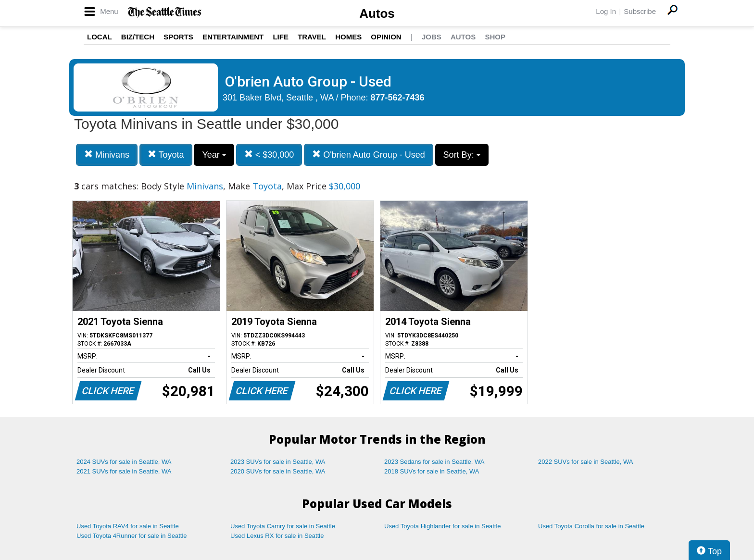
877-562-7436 (398, 98)
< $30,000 (269, 155)
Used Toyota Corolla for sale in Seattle (591, 526)
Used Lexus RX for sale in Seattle (277, 536)
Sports (178, 37)
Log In (606, 11)
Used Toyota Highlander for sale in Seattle (443, 526)
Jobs (432, 37)
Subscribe (640, 11)
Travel (312, 37)
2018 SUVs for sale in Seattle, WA (432, 471)
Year (214, 155)
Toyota (166, 155)
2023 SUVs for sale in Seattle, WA (278, 462)
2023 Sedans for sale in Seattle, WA (434, 462)
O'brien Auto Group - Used (369, 155)
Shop (495, 37)
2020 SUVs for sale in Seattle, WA (278, 471)
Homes (348, 37)
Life (281, 37)
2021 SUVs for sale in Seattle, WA (124, 471)
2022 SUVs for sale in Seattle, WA (586, 462)
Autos (377, 13)
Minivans (107, 155)
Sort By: (462, 155)
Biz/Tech (138, 37)
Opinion (386, 37)
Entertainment (233, 37)
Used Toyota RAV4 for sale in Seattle (128, 526)
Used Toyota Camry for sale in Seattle (283, 526)
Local (100, 37)
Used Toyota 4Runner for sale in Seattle (132, 536)
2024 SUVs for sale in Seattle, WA (124, 462)
